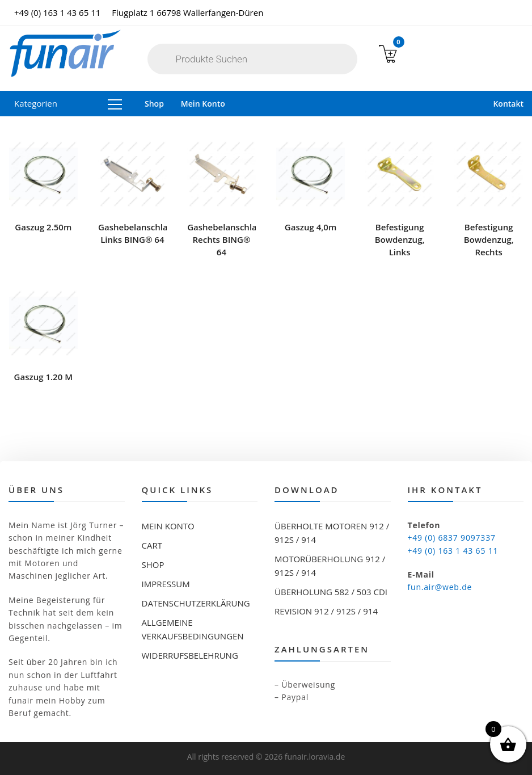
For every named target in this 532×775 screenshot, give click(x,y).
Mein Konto (203, 104)
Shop (154, 104)
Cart (152, 545)
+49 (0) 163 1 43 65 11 (57, 12)
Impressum (166, 584)
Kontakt (508, 104)
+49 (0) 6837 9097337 (452, 538)
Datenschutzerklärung (196, 603)
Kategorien (68, 103)
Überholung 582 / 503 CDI (331, 592)
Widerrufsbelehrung (190, 655)
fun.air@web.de (440, 587)
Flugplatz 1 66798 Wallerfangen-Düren (187, 12)
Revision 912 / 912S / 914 (326, 611)
